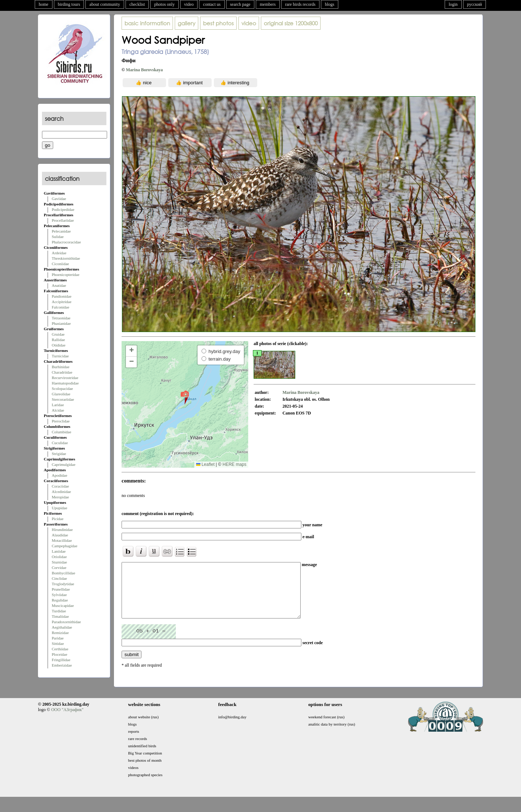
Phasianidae (61, 323)
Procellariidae (63, 220)
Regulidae (60, 600)
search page (240, 4)
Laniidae (59, 551)
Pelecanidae (61, 231)
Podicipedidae (63, 209)
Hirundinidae (62, 530)
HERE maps (234, 464)
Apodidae (60, 475)
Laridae (58, 405)
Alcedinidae (61, 492)
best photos (218, 23)
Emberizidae (62, 665)
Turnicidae (60, 356)
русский (475, 4)
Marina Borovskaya (144, 70)
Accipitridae (62, 302)
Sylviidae (59, 595)
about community (105, 4)
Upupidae (60, 508)
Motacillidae (62, 540)
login (453, 4)
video (189, 4)
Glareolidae (61, 394)
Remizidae (60, 633)
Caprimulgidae (63, 464)
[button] (185, 397)
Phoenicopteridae (65, 275)
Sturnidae (59, 562)
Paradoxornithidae (66, 622)
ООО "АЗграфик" (67, 720)
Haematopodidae (65, 383)
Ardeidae (59, 253)
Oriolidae (59, 557)
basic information (147, 23)
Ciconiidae (60, 264)
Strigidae (59, 454)
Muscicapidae (63, 605)
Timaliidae (60, 616)
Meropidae (60, 497)
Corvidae (59, 567)
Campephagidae (65, 546)
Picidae (58, 519)
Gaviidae (59, 199)
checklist (137, 4)
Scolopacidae (62, 388)
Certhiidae (60, 649)
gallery (187, 23)
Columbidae (62, 432)
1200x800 (291, 23)
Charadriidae (62, 372)
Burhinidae (61, 367)
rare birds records (300, 4)
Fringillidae (61, 660)
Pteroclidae (61, 421)
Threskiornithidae (66, 258)
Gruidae (58, 334)
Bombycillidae (63, 573)
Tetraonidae (61, 318)
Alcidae (58, 410)
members (268, 4)
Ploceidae (60, 654)
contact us (212, 4)
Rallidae (58, 340)
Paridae (58, 638)
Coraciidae (60, 486)
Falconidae (60, 307)
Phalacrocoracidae (66, 242)
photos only (164, 4)
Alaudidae (60, 535)
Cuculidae (60, 443)
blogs (330, 4)
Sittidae (58, 643)
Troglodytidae (63, 584)
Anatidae (59, 285)
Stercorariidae (63, 399)
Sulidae (58, 237)
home (44, 4)
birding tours (69, 4)
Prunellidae (61, 589)
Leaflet (205, 464)
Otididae (59, 345)
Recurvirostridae (65, 378)
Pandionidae (62, 296)
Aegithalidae (62, 627)
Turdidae (59, 611)
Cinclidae (59, 578)
